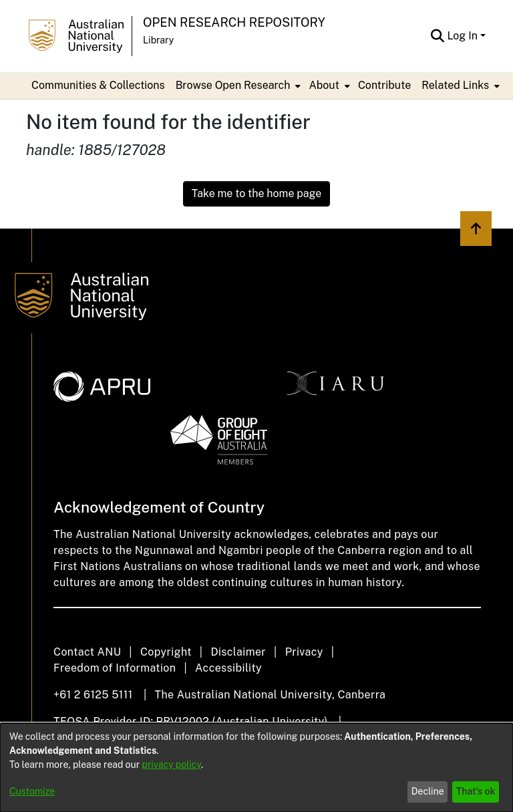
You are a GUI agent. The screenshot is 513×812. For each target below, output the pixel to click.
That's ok (476, 791)
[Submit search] (437, 36)
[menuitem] (237, 86)
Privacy (304, 652)
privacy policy (172, 765)
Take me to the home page (257, 193)
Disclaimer (238, 652)
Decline (428, 791)
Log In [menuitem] (462, 36)
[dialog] (256, 768)
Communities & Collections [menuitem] (98, 85)
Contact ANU (87, 652)
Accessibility (228, 668)
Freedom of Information (115, 668)
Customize (32, 791)
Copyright (166, 652)
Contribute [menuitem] (384, 85)
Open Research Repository (234, 22)
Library (158, 40)
